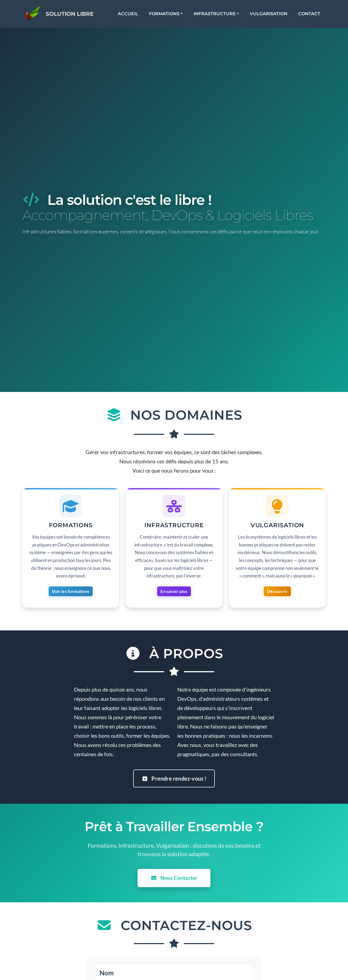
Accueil (133, 16)
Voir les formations (71, 593)
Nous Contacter (174, 874)
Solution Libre (79, 16)
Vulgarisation (274, 16)
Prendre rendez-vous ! (174, 775)
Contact (314, 16)
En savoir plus (174, 593)
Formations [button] (169, 16)
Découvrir (277, 593)
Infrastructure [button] (220, 16)
